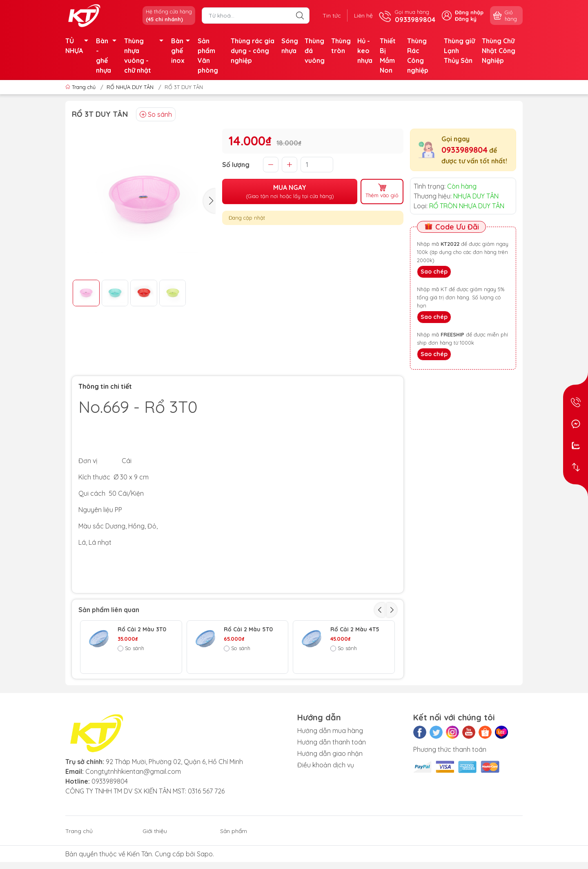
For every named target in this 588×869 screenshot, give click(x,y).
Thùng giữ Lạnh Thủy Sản (459, 51)
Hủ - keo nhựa (365, 51)
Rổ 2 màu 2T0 (137, 672)
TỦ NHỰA (79, 46)
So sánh (156, 114)
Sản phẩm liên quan (109, 610)
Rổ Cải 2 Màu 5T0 (248, 629)
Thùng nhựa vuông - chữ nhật (146, 56)
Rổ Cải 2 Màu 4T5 (355, 629)
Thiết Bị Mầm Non (388, 56)
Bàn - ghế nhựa (108, 56)
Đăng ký (466, 19)
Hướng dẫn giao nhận (330, 790)
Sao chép (434, 272)
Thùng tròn (341, 46)
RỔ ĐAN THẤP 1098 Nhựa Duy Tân (250, 675)
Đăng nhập (469, 12)
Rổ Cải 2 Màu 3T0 (142, 629)
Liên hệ (363, 16)
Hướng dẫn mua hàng (330, 767)
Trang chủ (81, 87)
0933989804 (464, 150)
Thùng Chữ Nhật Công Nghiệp (499, 51)
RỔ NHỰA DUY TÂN (130, 87)
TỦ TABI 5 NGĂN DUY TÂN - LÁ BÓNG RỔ (352, 678)
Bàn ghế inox (183, 51)
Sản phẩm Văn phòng (208, 56)
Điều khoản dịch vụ (326, 801)
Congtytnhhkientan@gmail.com (133, 808)
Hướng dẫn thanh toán (332, 778)
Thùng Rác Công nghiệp (418, 56)
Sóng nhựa (290, 46)
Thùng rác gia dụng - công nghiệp (253, 51)
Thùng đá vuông (315, 51)
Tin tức (332, 16)
